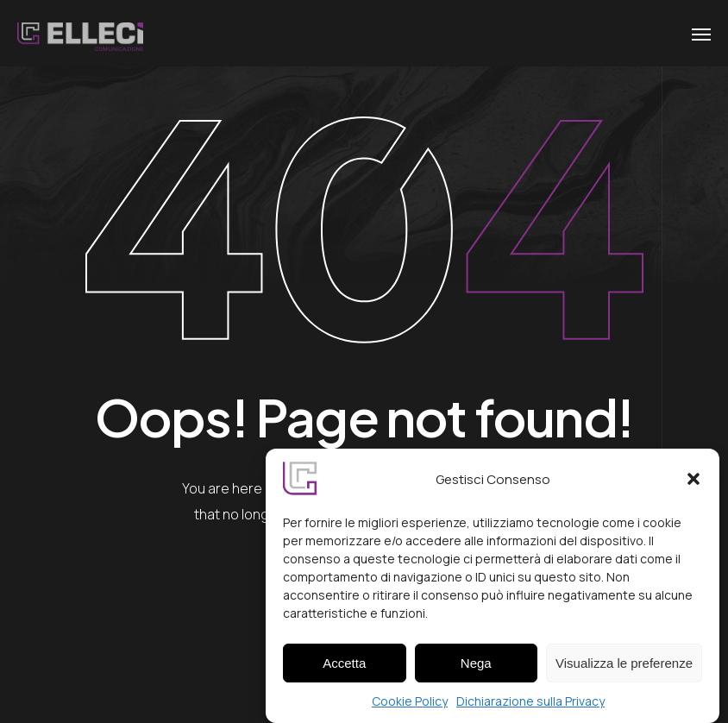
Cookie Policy (410, 706)
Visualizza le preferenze (624, 667)
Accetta (344, 667)
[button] (693, 484)
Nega (476, 667)
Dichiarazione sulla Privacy (530, 706)
